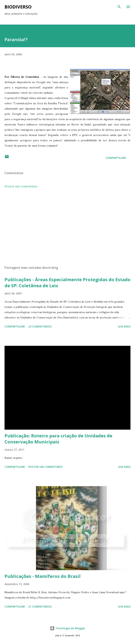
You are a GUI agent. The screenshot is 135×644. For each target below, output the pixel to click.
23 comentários (40, 326)
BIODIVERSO (18, 7)
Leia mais (124, 326)
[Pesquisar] (119, 7)
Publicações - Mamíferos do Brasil (43, 576)
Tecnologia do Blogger (68, 628)
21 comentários (40, 607)
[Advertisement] (67, 227)
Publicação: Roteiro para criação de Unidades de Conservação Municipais (58, 439)
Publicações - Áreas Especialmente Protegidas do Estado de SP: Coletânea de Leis (67, 282)
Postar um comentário (21, 186)
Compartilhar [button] (116, 158)
